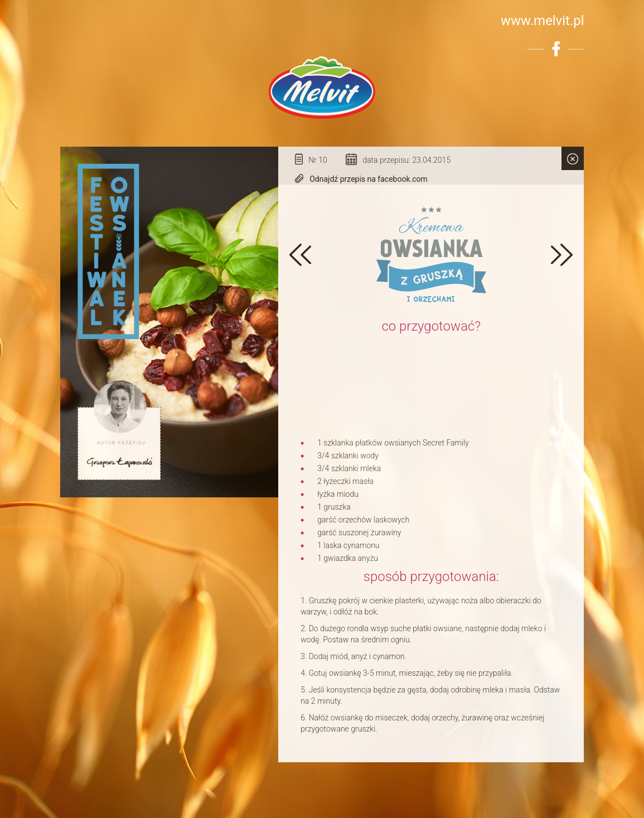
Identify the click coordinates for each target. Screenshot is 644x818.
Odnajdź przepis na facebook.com (369, 179)
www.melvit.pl (543, 21)
